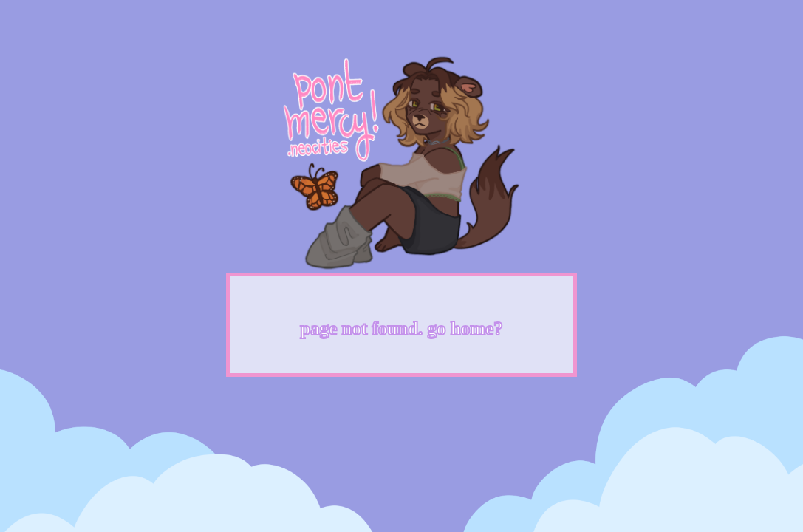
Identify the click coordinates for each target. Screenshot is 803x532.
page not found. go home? (401, 328)
